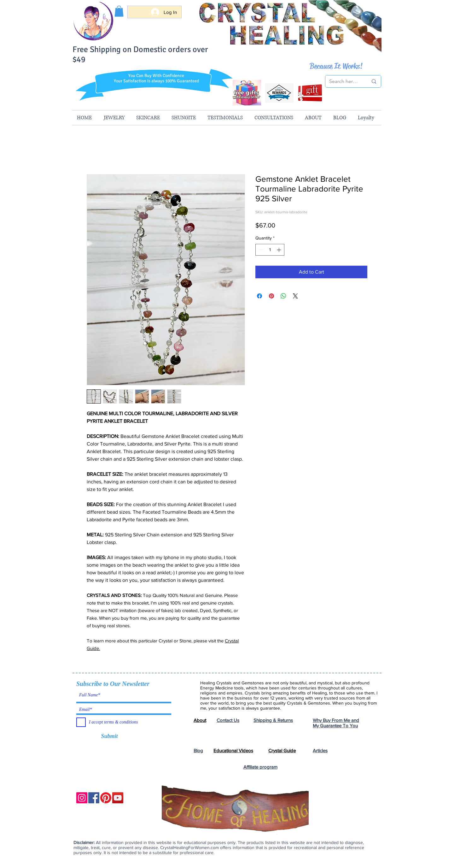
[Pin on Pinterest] (271, 296)
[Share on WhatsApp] (283, 296)
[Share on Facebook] (259, 296)
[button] (119, 11)
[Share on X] (295, 296)
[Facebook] (94, 798)
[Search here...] (344, 81)
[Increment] (279, 250)
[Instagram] (82, 798)
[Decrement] (260, 250)
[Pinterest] (106, 798)
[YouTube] (118, 798)
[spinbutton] (270, 250)
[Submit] (109, 736)
